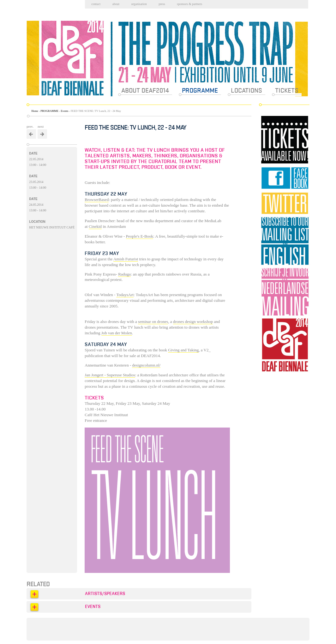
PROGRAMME (49, 111)
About (116, 4)
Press (162, 4)
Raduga (124, 274)
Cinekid (95, 226)
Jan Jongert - (96, 375)
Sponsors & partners (189, 4)
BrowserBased (97, 200)
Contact (96, 4)
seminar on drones (153, 322)
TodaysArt (125, 295)
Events (64, 111)
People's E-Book (140, 236)
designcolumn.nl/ (146, 365)
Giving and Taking (183, 350)
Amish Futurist (126, 259)
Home (35, 111)
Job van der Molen (117, 333)
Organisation (139, 4)
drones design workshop (193, 322)
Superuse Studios (121, 375)
